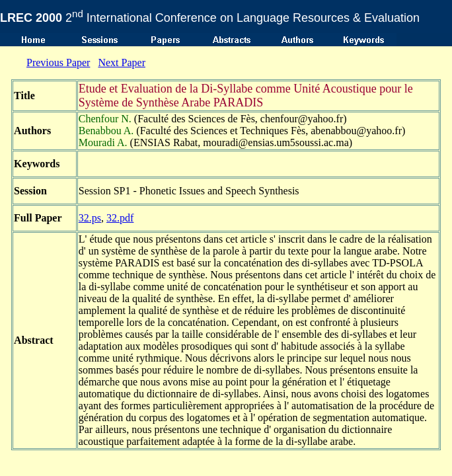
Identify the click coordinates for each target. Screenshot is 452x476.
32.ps (90, 218)
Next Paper (122, 62)
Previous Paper (58, 62)
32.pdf (120, 218)
